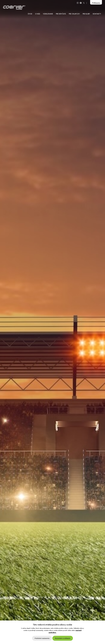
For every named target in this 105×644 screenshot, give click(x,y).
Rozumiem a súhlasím (63, 638)
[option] (52, 322)
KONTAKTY (97, 14)
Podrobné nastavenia (42, 638)
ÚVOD (30, 14)
